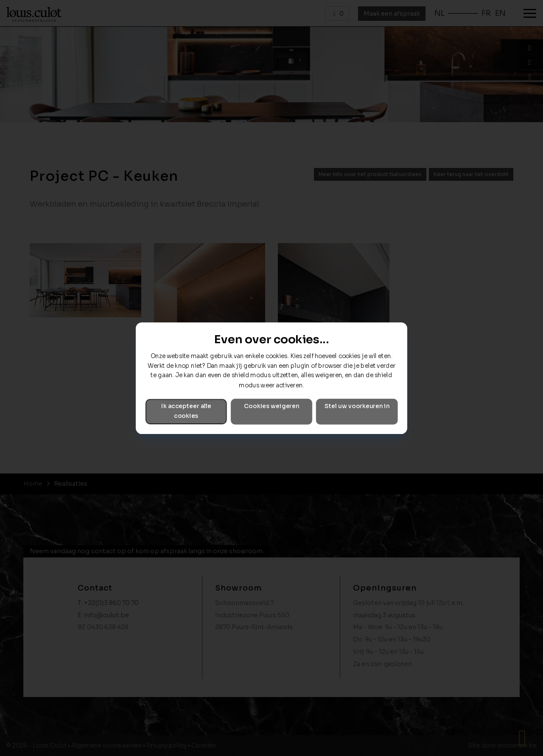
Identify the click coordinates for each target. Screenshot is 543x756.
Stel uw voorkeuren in (357, 406)
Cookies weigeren (271, 406)
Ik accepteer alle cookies (186, 411)
